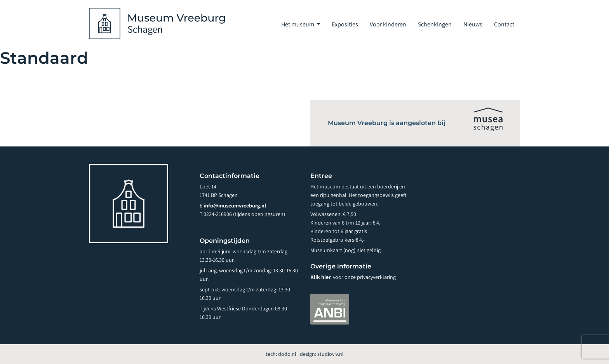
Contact (504, 24)
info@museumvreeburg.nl (235, 206)
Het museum (298, 24)
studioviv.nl (331, 354)
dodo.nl (287, 354)
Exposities (345, 24)
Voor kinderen (388, 24)
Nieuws (473, 24)
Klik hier (321, 277)
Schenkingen (435, 24)
